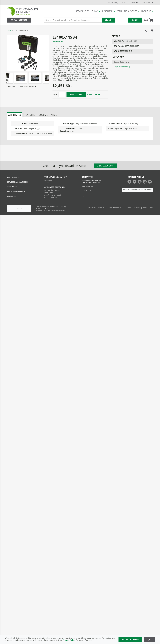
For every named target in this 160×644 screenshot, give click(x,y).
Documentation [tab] (48, 115)
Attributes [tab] (14, 115)
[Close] (149, 640)
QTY (55, 95)
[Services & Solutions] (88, 11)
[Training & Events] (128, 11)
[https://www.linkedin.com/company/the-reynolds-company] (140, 181)
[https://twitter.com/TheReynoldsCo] (135, 181)
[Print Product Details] (152, 31)
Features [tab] (30, 115)
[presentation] (14, 115)
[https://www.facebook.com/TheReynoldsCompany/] (130, 181)
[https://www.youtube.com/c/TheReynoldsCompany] (150, 181)
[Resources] (109, 11)
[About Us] (147, 11)
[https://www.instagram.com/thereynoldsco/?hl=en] (145, 181)
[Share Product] (146, 31)
